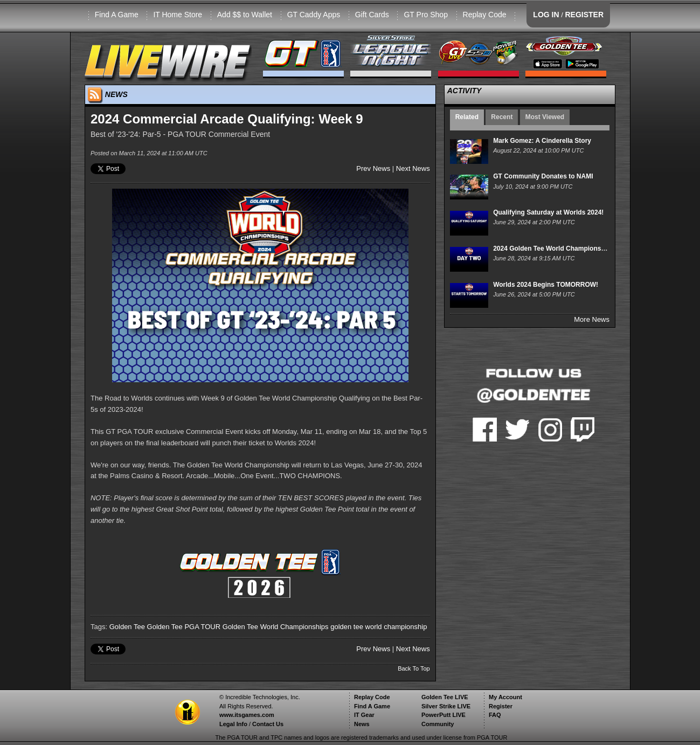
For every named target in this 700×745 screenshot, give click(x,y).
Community (438, 724)
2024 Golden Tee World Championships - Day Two (570, 249)
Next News (413, 168)
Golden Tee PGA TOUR (184, 627)
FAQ (495, 715)
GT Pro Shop (425, 15)
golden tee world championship (379, 627)
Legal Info (233, 724)
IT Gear (364, 715)
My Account (505, 697)
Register (501, 706)
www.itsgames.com (247, 715)
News (362, 724)
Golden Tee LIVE (445, 697)
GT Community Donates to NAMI (543, 176)
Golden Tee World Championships (276, 627)
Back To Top (414, 668)
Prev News (373, 168)
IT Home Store (178, 15)
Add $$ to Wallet (245, 15)
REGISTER (584, 15)
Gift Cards (372, 15)
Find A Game (117, 15)
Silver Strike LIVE (446, 706)
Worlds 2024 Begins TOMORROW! (546, 285)
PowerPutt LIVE (443, 715)
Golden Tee (127, 627)
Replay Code (485, 15)
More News (592, 319)
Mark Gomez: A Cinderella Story (542, 141)
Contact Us (268, 724)
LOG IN (546, 15)
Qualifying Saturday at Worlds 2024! (548, 212)
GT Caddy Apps (314, 15)
